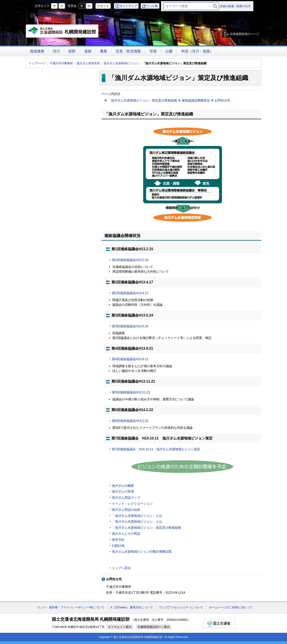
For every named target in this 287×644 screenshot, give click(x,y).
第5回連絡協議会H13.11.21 (131, 392)
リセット (103, 6)
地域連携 (37, 51)
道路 (88, 51)
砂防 (72, 51)
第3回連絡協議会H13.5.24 (130, 326)
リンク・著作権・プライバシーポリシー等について (71, 607)
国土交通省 (219, 623)
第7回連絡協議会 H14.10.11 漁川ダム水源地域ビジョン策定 (156, 449)
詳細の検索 (227, 6)
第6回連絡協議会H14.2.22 (130, 421)
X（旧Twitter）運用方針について (132, 607)
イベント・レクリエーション (132, 504)
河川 (56, 51)
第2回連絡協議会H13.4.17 (130, 293)
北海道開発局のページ (244, 34)
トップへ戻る (121, 568)
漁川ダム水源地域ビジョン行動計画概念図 (142, 551)
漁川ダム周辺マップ (126, 498)
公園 (169, 51)
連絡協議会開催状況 (196, 100)
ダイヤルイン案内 (120, 627)
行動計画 (118, 546)
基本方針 (118, 540)
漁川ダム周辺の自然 (126, 510)
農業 (104, 51)
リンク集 (152, 6)
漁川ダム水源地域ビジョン (121, 63)
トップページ (37, 63)
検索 (215, 6)
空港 (153, 51)
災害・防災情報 (128, 51)
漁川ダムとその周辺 (126, 534)
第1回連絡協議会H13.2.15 (130, 260)
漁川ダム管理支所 (88, 63)
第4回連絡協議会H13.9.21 (130, 359)
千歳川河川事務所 (61, 63)
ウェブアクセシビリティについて (181, 607)
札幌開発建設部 (62, 32)
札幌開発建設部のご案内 (154, 627)
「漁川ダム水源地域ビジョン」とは (137, 516)
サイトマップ (128, 6)
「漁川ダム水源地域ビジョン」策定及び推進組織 (142, 100)
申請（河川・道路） (197, 51)
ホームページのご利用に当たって (231, 607)
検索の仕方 (244, 6)
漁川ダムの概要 (123, 486)
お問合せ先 (222, 100)
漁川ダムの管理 (123, 491)
